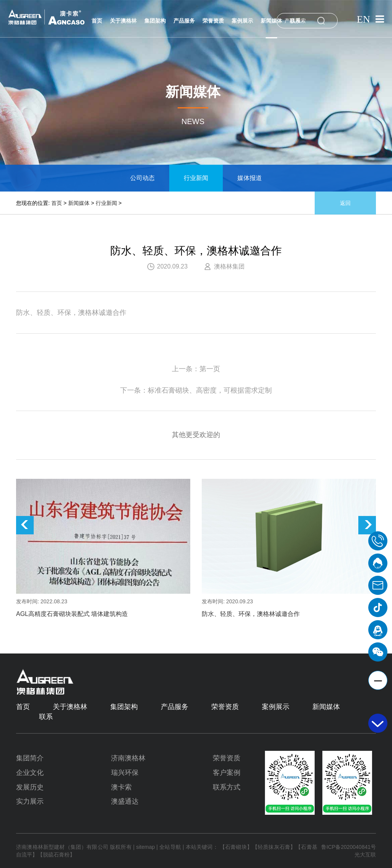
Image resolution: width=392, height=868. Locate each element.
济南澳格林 (128, 758)
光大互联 (365, 855)
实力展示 (30, 801)
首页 (97, 21)
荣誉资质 (213, 21)
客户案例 (227, 773)
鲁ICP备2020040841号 (349, 847)
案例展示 (242, 21)
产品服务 (184, 21)
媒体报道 (250, 178)
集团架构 (155, 21)
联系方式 (227, 787)
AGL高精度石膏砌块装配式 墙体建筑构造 (72, 614)
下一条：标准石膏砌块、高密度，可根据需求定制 (196, 390)
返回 (345, 203)
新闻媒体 (271, 21)
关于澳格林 (123, 21)
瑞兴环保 (125, 773)
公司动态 (142, 178)
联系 (295, 21)
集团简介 (30, 758)
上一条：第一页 (196, 369)
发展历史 (30, 787)
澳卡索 (121, 787)
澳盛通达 (125, 801)
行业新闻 (196, 178)
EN (363, 20)
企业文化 (30, 773)
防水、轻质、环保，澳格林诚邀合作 (251, 614)
